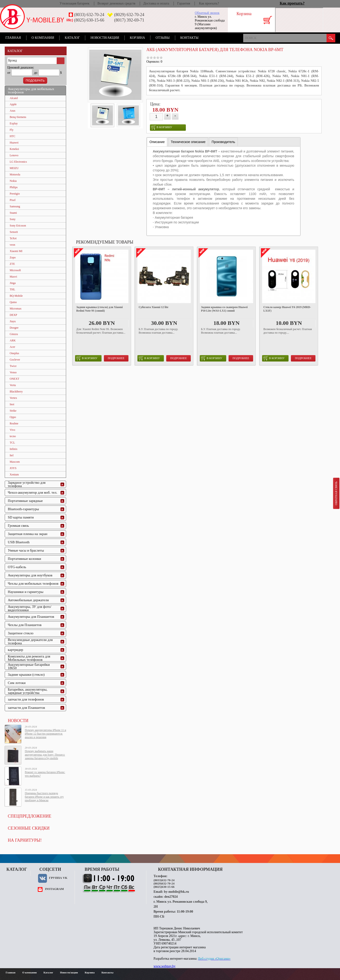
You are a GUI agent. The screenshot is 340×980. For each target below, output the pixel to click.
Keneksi (14, 149)
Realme (14, 423)
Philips (14, 187)
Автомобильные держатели (28, 600)
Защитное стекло (21, 633)
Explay (14, 123)
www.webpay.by (164, 966)
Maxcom (15, 462)
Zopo (13, 257)
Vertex (13, 398)
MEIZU (14, 168)
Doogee (14, 328)
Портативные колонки (24, 559)
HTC (13, 136)
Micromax (16, 309)
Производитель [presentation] (223, 142)
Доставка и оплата (156, 3)
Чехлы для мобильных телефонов (33, 584)
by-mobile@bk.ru (176, 892)
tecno (13, 436)
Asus (13, 111)
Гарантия (184, 3)
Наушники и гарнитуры (25, 592)
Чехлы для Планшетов (25, 625)
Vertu (13, 385)
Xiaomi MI (16, 251)
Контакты (189, 38)
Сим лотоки (17, 683)
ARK (13, 340)
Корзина (137, 38)
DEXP (13, 315)
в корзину (162, 127)
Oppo (13, 417)
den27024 (171, 897)
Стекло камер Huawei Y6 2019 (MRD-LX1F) (287, 309)
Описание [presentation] (157, 142)
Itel (12, 455)
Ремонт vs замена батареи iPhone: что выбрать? (45, 774)
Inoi (12, 404)
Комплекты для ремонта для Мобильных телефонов (29, 658)
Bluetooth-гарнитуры (23, 509)
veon (12, 245)
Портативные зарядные (25, 501)
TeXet (13, 238)
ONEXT (15, 379)
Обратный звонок (207, 13)
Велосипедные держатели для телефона (30, 641)
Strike (13, 411)
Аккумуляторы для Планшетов (31, 617)
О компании (43, 38)
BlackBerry (16, 392)
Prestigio (15, 194)
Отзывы (163, 38)
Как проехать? (209, 3)
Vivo (12, 430)
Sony (13, 219)
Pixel (13, 200)
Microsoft (15, 270)
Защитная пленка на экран (28, 534)
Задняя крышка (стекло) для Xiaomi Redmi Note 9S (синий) (100, 309)
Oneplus (14, 353)
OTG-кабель (17, 567)
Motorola (15, 174)
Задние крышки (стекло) (26, 675)
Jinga (13, 283)
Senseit (14, 232)
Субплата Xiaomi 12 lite (153, 307)
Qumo (13, 302)
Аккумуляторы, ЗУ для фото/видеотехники (30, 608)
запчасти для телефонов (26, 699)
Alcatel (14, 98)
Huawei (14, 143)
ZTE (12, 264)
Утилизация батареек (74, 3)
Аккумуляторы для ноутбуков (30, 575)
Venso (13, 372)
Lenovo (14, 155)
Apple (13, 104)
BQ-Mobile (16, 296)
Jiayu (13, 321)
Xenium (14, 475)
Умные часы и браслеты (26, 550)
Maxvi (13, 277)
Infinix (14, 449)
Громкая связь (18, 526)
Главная (13, 38)
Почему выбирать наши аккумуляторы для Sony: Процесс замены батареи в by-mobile (45, 755)
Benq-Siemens (18, 117)
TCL (12, 443)
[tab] (157, 142)
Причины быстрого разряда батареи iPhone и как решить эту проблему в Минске (44, 797)
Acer (12, 347)
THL (12, 289)
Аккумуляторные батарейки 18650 (29, 666)
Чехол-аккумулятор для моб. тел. (32, 492)
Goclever (15, 360)
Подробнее (116, 358)
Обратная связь (336, 493)
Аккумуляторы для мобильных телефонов (31, 91)
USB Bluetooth (19, 542)
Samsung (15, 206)
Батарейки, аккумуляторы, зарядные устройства (28, 691)
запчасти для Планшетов (26, 708)
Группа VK (58, 878)
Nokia (13, 181)
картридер (15, 650)
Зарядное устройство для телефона (27, 484)
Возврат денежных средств (116, 3)
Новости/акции (105, 38)
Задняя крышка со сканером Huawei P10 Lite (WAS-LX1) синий (224, 309)
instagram (54, 889)
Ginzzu (14, 334)
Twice (13, 366)
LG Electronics (18, 162)
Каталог (72, 38)
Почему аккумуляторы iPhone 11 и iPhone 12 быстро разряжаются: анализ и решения (45, 734)
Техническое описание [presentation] (188, 142)
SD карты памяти (21, 517)
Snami (13, 213)
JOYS (13, 468)
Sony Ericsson (18, 226)
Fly (12, 130)
